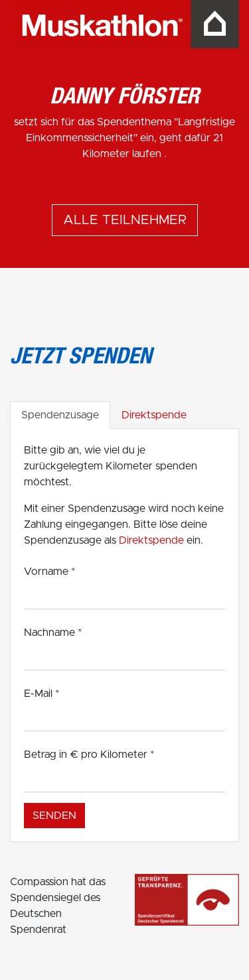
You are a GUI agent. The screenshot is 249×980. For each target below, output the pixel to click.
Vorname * (49, 572)
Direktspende (154, 415)
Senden (54, 816)
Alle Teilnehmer (125, 220)
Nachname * (53, 633)
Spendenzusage (60, 415)
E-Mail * (41, 694)
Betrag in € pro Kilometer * (89, 755)
